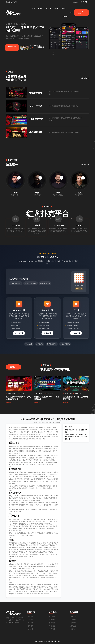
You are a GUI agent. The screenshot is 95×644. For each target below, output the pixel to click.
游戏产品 (31, 629)
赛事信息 (31, 626)
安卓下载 (47, 334)
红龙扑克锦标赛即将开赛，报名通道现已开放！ (18, 399)
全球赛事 (37, 226)
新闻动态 (58, 8)
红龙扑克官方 (11, 394)
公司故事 (73, 623)
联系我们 (64, 8)
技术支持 (31, 620)
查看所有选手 (85, 165)
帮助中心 (31, 617)
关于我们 (39, 8)
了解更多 (14, 368)
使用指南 (52, 626)
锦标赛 (51, 8)
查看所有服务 (85, 79)
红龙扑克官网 (81, 8)
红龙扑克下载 (12, 48)
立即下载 (19, 334)
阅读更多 (9, 403)
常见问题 (52, 629)
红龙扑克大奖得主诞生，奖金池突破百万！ (75, 399)
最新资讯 (52, 620)
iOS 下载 (76, 334)
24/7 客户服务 (58, 226)
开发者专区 (74, 620)
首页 (33, 8)
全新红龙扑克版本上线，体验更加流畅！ (47, 399)
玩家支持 (73, 617)
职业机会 (31, 623)
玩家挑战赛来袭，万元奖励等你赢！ (76, 435)
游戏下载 (45, 8)
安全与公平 (15, 226)
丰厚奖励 (80, 226)
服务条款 (73, 626)
